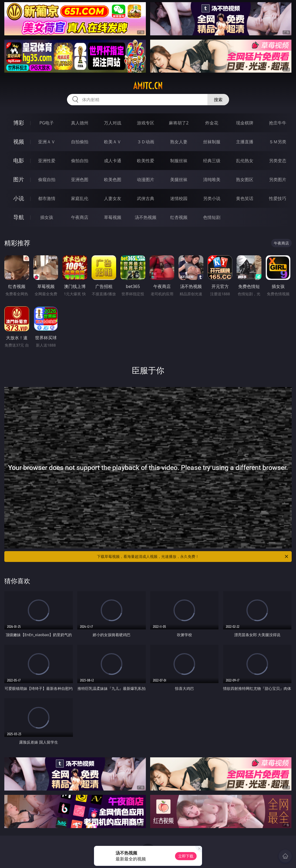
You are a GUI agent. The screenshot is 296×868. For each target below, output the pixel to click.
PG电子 (47, 123)
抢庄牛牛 (278, 123)
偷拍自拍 (80, 161)
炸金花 (212, 123)
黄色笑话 (245, 198)
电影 (19, 160)
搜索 (218, 100)
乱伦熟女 (245, 161)
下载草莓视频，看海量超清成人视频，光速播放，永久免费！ (193, 557)
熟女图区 (245, 179)
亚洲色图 (80, 179)
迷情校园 (179, 198)
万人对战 (113, 123)
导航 (19, 217)
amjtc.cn (148, 86)
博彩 (19, 123)
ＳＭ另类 (278, 142)
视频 (19, 142)
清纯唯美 (212, 179)
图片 (19, 179)
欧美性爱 (146, 161)
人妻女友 (113, 198)
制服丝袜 (179, 161)
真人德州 (80, 123)
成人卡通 (113, 161)
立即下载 (186, 856)
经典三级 (212, 161)
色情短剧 (212, 217)
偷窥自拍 (47, 179)
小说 (19, 198)
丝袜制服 (212, 142)
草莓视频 (113, 217)
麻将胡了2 (179, 123)
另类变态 (278, 161)
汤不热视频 (146, 217)
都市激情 (47, 198)
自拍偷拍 (80, 142)
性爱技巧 (278, 198)
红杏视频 (179, 217)
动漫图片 (146, 179)
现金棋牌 (245, 123)
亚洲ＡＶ (47, 142)
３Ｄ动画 (146, 142)
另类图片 (278, 179)
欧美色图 (113, 179)
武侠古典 (146, 198)
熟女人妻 (179, 142)
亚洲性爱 (47, 161)
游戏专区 (146, 123)
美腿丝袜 (179, 179)
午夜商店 (80, 217)
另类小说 (212, 198)
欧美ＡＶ (113, 142)
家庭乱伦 (80, 198)
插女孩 (47, 217)
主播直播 (245, 142)
